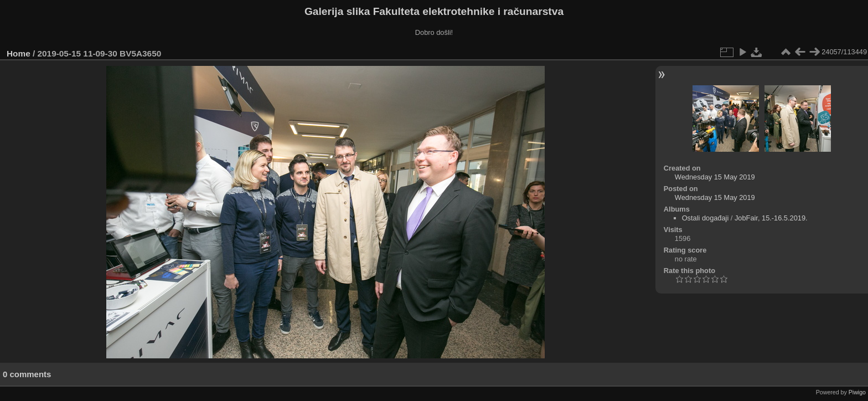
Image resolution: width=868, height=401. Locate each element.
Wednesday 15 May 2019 (715, 177)
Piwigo (857, 392)
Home (19, 53)
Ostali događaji (706, 218)
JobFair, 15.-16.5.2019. (771, 218)
